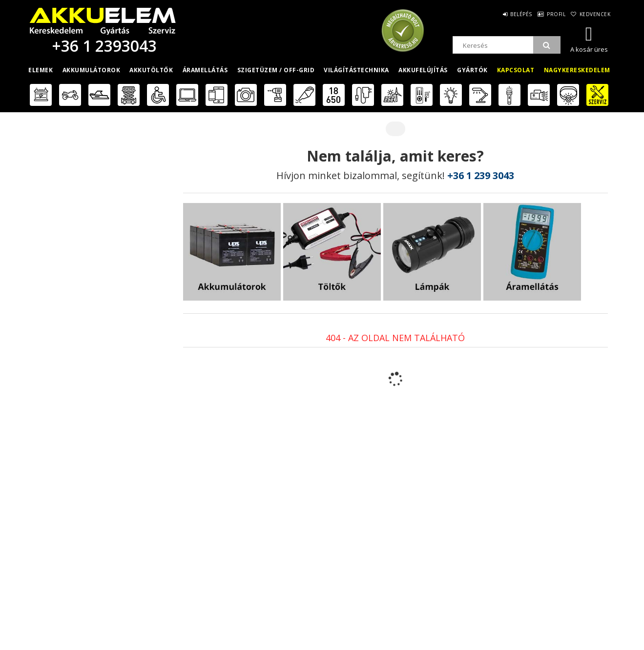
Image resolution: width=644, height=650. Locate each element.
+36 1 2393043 (103, 46)
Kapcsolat (516, 70)
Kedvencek (594, 14)
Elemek (41, 70)
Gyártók (472, 70)
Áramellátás (205, 70)
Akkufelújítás (423, 70)
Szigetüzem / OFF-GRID (276, 70)
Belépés (509, 14)
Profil (550, 14)
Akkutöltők (151, 70)
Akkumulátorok (92, 70)
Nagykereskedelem (577, 70)
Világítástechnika (356, 70)
